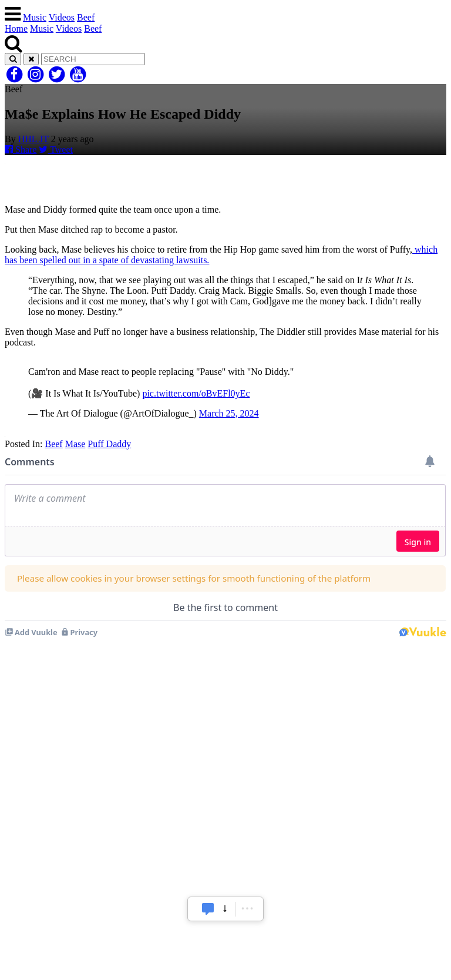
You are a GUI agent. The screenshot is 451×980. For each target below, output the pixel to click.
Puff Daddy (109, 444)
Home (16, 28)
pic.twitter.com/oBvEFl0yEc (196, 393)
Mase (75, 444)
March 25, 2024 (229, 413)
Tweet (56, 150)
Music (35, 17)
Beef (86, 17)
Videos (62, 17)
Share (21, 150)
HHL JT (33, 139)
